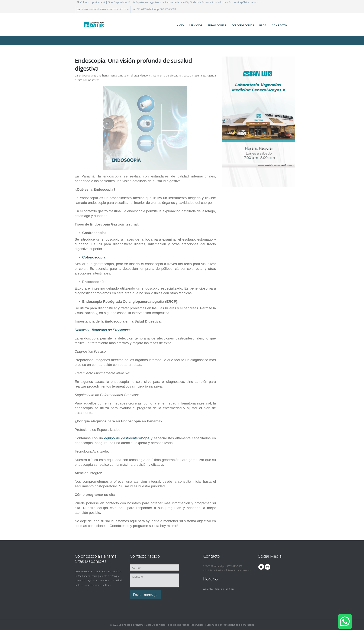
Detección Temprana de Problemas (102, 330)
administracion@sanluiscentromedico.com (105, 9)
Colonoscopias (243, 25)
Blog (263, 25)
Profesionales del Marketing (238, 625)
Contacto (279, 25)
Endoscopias (217, 25)
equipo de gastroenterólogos (127, 438)
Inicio (180, 25)
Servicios (196, 25)
